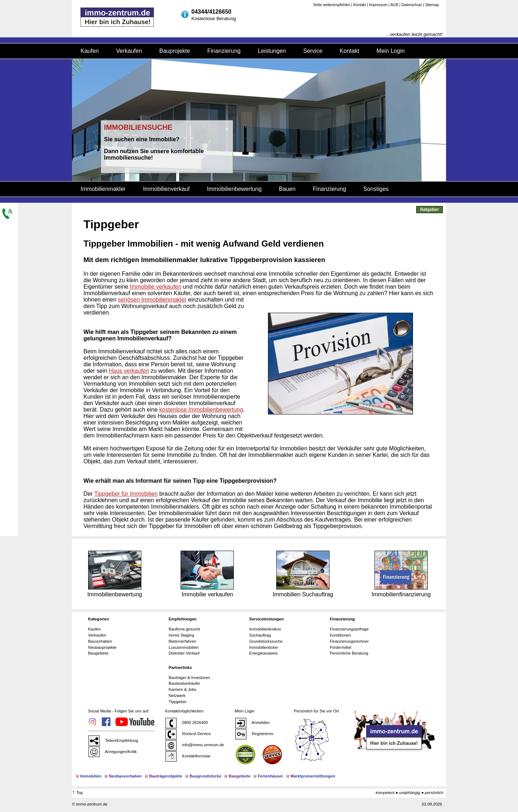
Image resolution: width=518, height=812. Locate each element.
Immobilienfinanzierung (401, 574)
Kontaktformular (188, 756)
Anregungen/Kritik (113, 752)
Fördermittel (341, 647)
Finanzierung (224, 51)
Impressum (378, 5)
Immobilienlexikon (265, 629)
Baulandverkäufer (185, 683)
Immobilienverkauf (166, 189)
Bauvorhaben (100, 641)
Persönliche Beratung (349, 653)
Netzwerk (177, 696)
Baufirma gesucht (184, 629)
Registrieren (254, 734)
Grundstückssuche (266, 641)
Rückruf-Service (188, 734)
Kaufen (90, 51)
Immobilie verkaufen (207, 574)
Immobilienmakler (103, 189)
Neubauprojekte (102, 647)
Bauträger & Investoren (189, 678)
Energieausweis (263, 653)
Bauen (287, 189)
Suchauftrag (260, 635)
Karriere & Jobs (183, 689)
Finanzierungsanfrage (349, 629)
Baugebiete (98, 653)
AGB (394, 5)
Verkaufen (129, 51)
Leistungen (272, 51)
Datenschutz (412, 5)
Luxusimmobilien (184, 647)
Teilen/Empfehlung (113, 740)
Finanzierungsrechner (349, 641)
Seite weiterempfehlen (332, 5)
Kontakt (360, 5)
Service (313, 51)
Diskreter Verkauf (184, 653)
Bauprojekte (175, 51)
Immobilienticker (264, 647)
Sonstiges (376, 189)
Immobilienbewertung (234, 189)
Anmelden (252, 722)
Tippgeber (178, 702)
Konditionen (340, 635)
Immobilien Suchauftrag (303, 574)
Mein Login (391, 51)
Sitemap (432, 5)
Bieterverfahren (183, 641)
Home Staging (181, 635)
